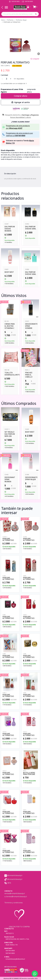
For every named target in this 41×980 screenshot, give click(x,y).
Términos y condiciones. (14, 903)
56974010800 (16, 1)
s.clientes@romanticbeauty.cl (16, 896)
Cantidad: (4, 75)
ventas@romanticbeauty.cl (15, 893)
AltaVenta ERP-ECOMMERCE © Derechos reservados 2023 (21, 978)
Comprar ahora (20, 96)
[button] (36, 14)
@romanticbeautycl (13, 875)
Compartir (35, 59)
